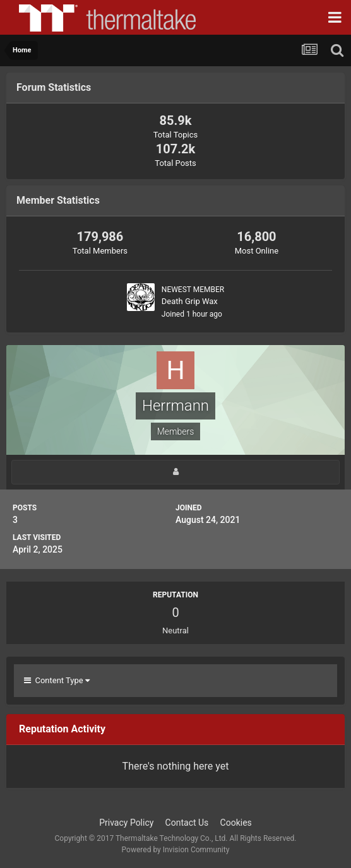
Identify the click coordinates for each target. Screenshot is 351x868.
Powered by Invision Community (176, 850)
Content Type (57, 680)
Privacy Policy (126, 823)
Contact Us (187, 823)
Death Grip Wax (190, 301)
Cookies (236, 823)
